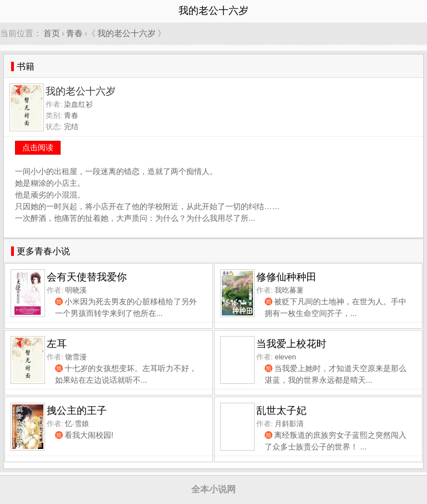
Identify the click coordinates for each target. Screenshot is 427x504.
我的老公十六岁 (126, 33)
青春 (75, 33)
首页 (52, 33)
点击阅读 (38, 147)
